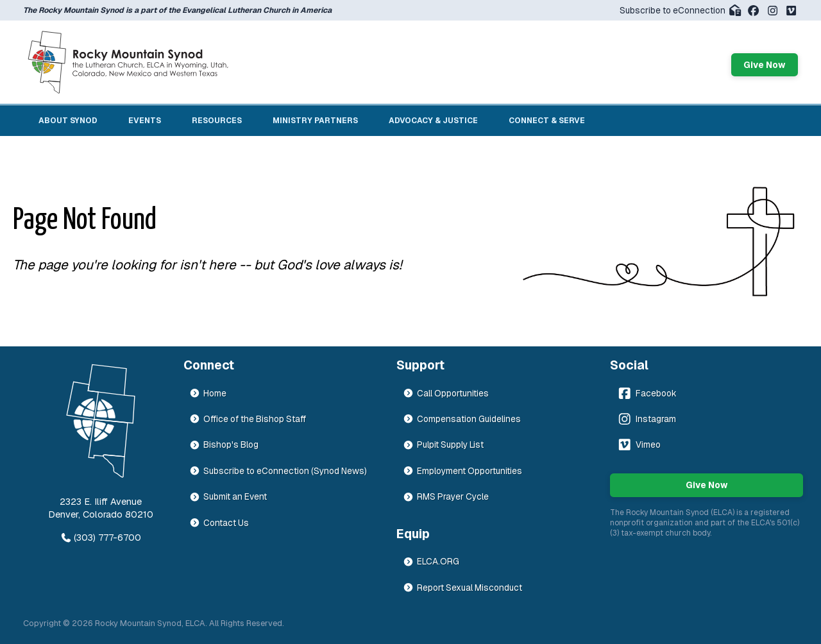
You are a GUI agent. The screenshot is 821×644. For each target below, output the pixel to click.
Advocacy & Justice (433, 121)
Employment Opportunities (462, 471)
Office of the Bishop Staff (248, 419)
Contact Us (219, 523)
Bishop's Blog (224, 445)
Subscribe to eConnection (681, 10)
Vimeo (639, 445)
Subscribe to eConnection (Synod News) (278, 471)
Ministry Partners (315, 121)
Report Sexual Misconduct (462, 588)
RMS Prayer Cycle (446, 496)
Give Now (765, 65)
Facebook (647, 393)
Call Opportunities (446, 393)
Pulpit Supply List (443, 445)
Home (208, 393)
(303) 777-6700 (101, 538)
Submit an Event (228, 496)
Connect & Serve (547, 121)
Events (145, 121)
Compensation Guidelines (462, 419)
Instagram (646, 419)
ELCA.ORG (431, 561)
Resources (217, 121)
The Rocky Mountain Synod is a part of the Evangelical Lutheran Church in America (177, 10)
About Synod (68, 121)
